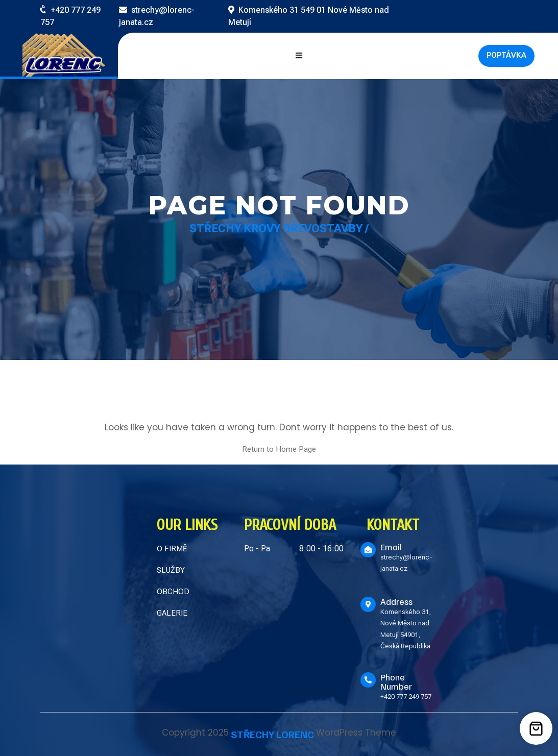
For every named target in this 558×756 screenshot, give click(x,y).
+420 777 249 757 (406, 697)
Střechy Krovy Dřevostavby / (279, 228)
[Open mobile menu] (299, 56)
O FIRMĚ (172, 549)
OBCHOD (173, 592)
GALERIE (172, 613)
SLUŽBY (171, 570)
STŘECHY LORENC (272, 734)
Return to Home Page (279, 449)
